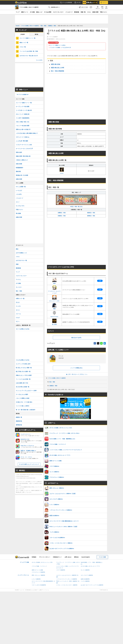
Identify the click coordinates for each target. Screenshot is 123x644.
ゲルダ (62, 171)
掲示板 (36, 34)
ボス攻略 (32, 12)
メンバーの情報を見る (76, 368)
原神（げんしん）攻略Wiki (38, 575)
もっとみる (39, 60)
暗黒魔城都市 (20, 168)
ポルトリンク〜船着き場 (23, 114)
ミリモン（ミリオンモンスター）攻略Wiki (67, 585)
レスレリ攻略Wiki (36, 579)
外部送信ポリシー (57, 557)
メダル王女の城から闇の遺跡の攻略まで (27, 133)
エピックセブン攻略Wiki (87, 575)
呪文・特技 (52, 382)
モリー (18, 321)
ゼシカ (18, 310)
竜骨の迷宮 (19, 152)
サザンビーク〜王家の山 (23, 137)
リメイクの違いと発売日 (23, 406)
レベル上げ (19, 190)
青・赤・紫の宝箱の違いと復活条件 (26, 410)
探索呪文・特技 (91, 216)
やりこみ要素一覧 (21, 187)
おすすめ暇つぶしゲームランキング (30, 464)
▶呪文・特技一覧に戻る (76, 201)
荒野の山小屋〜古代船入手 (23, 129)
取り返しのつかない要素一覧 (24, 368)
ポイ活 (77, 3)
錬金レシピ (39, 12)
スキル (89, 12)
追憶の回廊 (95, 12)
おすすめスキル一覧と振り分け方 (29, 56)
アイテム (18, 280)
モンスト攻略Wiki (85, 570)
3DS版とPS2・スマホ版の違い (24, 402)
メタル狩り (19, 194)
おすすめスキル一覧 (21, 260)
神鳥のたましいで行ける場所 (24, 375)
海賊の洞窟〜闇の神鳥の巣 (23, 156)
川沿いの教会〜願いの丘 (23, 122)
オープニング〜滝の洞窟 (23, 107)
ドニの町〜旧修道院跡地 (23, 118)
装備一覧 (83, 12)
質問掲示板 (19, 425)
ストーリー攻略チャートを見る (58, 45)
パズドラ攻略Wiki (61, 570)
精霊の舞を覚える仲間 (57, 68)
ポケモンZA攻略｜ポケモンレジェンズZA (42, 562)
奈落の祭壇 (19, 164)
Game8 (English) (86, 557)
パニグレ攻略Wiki (85, 581)
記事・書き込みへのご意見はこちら (76, 374)
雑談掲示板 (19, 421)
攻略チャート (25, 12)
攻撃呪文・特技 (62, 213)
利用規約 (34, 557)
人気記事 (22, 34)
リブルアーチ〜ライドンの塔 (24, 145)
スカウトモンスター (58, 12)
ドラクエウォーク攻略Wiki (38, 572)
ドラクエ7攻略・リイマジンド (39, 566)
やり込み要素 (48, 12)
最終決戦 (18, 171)
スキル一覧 (23, 47)
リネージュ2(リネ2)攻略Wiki (39, 585)
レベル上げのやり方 (66, 48)
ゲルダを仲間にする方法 (23, 360)
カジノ (18, 202)
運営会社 (76, 557)
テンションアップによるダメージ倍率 (26, 391)
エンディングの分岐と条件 (23, 364)
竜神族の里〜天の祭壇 (22, 175)
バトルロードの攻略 (55, 48)
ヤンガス (18, 306)
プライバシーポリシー (45, 557)
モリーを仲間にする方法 (23, 329)
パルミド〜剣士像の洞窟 (23, 126)
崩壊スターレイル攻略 (37, 570)
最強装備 (77, 12)
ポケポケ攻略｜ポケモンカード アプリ (90, 566)
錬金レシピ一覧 (24, 43)
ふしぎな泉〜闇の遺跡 (22, 141)
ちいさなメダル (20, 206)
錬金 (17, 249)
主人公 (18, 302)
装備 (17, 264)
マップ (18, 12)
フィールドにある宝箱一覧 (23, 379)
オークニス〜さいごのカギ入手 (24, 149)
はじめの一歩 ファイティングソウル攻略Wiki (92, 585)
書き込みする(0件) (76, 338)
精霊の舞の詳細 (56, 64)
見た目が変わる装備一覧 (23, 387)
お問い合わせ (68, 557)
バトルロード (69, 12)
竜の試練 (18, 213)
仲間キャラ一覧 (20, 299)
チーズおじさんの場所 (22, 394)
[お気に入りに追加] (83, 7)
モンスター (19, 287)
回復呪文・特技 (62, 216)
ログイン (104, 3)
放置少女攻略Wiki (85, 579)
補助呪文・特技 (91, 213)
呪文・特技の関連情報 (57, 71)
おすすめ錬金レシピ (21, 253)
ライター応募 (102, 557)
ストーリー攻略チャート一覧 (27, 38)
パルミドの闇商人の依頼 (23, 398)
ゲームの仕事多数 (66, 3)
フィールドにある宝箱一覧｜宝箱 (29, 51)
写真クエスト (104, 12)
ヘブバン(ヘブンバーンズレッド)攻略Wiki (67, 579)
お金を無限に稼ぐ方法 (22, 383)
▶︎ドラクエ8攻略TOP (23, 95)
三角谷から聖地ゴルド (22, 160)
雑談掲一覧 (19, 417)
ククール (18, 314)
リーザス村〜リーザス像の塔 (24, 110)
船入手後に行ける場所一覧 (23, 372)
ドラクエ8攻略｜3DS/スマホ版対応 (57, 378)
